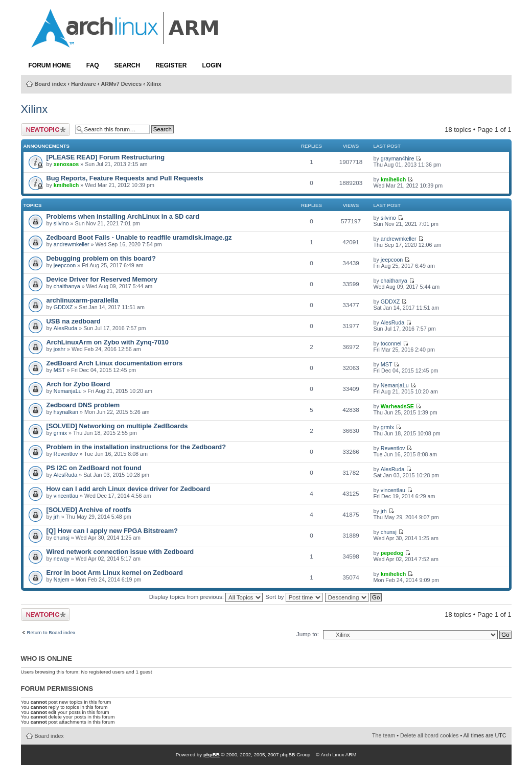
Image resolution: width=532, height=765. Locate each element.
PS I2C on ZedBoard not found (94, 468)
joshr (60, 349)
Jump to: (308, 634)
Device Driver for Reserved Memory (102, 279)
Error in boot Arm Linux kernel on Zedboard (115, 573)
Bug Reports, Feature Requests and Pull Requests (125, 178)
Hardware (84, 84)
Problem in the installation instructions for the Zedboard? (136, 447)
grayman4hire (398, 158)
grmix (60, 433)
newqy (62, 559)
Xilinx (154, 84)
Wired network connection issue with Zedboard (120, 552)
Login (212, 65)
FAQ (93, 65)
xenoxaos (66, 164)
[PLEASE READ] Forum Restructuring (106, 157)
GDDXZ (63, 307)
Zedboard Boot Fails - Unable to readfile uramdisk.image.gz (139, 237)
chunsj (62, 538)
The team (384, 735)
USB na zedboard (74, 321)
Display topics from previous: (206, 597)
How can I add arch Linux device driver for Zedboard (129, 489)
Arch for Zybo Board (78, 384)
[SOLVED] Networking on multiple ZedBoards (117, 426)
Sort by (294, 597)
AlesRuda (65, 328)
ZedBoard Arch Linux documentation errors (115, 363)
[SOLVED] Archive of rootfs (89, 510)
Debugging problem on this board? (101, 258)
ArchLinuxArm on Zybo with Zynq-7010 (108, 342)
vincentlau (66, 496)
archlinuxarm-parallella (83, 300)
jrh (57, 517)
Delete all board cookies (429, 735)
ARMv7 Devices (121, 84)
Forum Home (50, 65)
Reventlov (66, 454)
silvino (61, 223)
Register (171, 65)
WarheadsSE (397, 406)
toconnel (391, 343)
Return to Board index (51, 633)
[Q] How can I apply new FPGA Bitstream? (112, 531)
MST (60, 370)
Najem (62, 579)
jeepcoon (65, 265)
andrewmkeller (72, 244)
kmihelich (66, 185)
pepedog (392, 553)
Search (128, 65)
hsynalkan (66, 412)
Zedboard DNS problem (83, 405)
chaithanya (67, 286)
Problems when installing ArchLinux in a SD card (123, 216)
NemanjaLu (68, 391)
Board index (51, 84)
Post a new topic (45, 130)
